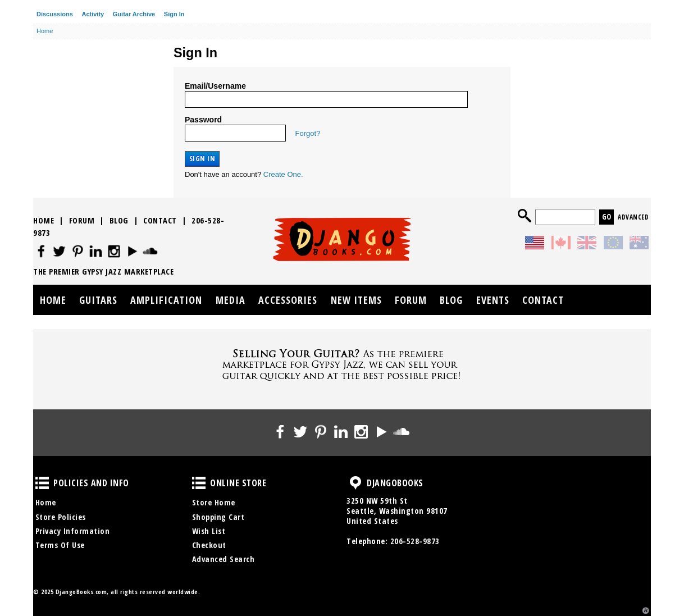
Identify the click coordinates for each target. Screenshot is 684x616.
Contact (160, 220)
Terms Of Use (60, 545)
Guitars (98, 300)
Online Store (199, 483)
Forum (82, 220)
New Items (356, 300)
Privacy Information (73, 531)
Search (525, 216)
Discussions (55, 14)
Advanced (633, 217)
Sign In (174, 14)
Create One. (283, 174)
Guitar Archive (134, 14)
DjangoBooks (355, 483)
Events (493, 300)
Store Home (214, 502)
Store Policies (61, 517)
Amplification (166, 300)
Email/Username (215, 86)
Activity (93, 14)
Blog (119, 220)
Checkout (209, 545)
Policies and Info (42, 483)
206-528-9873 (415, 541)
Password (203, 120)
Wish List (209, 531)
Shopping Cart (218, 517)
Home (44, 220)
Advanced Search (224, 559)
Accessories (288, 300)
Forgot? (308, 133)
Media (231, 300)
